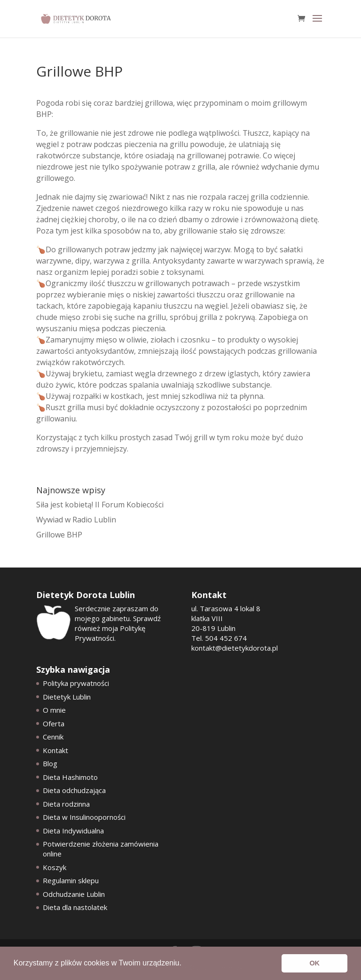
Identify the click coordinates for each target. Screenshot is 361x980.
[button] (185, 964)
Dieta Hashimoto (70, 777)
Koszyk (55, 867)
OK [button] (314, 963)
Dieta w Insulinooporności (84, 817)
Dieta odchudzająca (74, 790)
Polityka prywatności (76, 683)
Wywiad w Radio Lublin (76, 520)
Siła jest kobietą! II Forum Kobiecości (100, 505)
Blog (50, 763)
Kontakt (55, 750)
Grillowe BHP (59, 535)
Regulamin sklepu (71, 880)
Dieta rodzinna (66, 804)
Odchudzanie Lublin (74, 894)
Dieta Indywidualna (73, 831)
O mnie (54, 710)
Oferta (54, 723)
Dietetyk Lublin (67, 697)
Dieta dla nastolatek (75, 907)
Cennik (53, 737)
